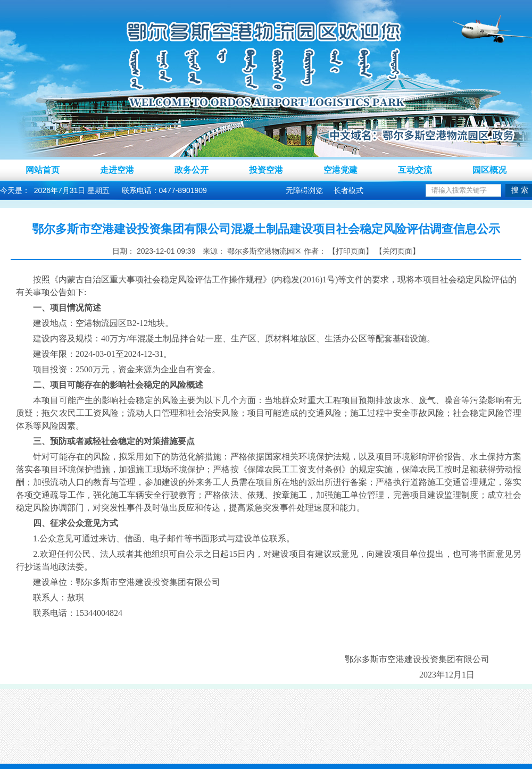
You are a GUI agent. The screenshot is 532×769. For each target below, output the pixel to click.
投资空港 (266, 170)
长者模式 (348, 190)
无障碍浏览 (304, 190)
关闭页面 (397, 251)
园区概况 (489, 170)
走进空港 (117, 170)
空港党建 (340, 170)
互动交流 (415, 170)
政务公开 (192, 170)
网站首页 (43, 170)
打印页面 (351, 251)
